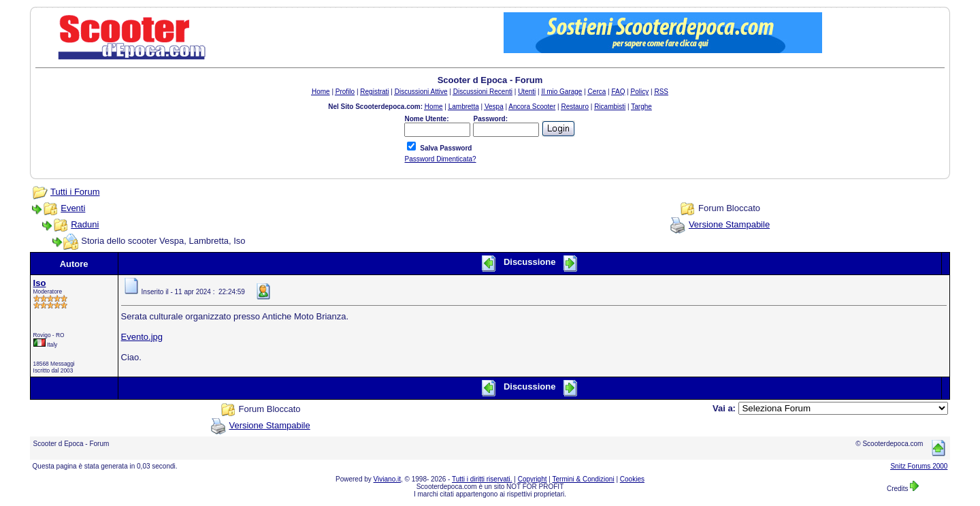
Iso (40, 283)
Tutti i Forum (75, 192)
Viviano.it (387, 479)
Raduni (85, 224)
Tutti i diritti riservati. (482, 479)
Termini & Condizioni (584, 479)
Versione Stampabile (729, 224)
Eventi (73, 208)
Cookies (632, 479)
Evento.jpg (142, 337)
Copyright (533, 479)
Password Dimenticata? (440, 159)
